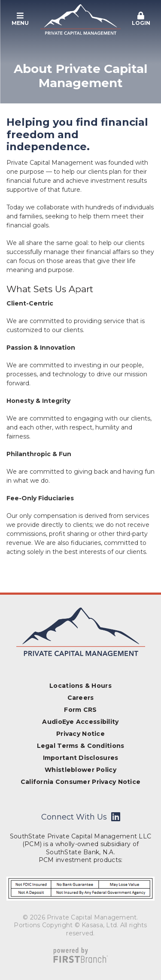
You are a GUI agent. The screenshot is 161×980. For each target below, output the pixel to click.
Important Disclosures (81, 758)
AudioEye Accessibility (80, 722)
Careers (81, 698)
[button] (20, 19)
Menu (20, 19)
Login (141, 19)
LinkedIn (116, 817)
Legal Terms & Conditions (81, 746)
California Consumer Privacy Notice (81, 782)
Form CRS (80, 710)
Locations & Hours (80, 686)
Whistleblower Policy (80, 770)
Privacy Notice (80, 734)
